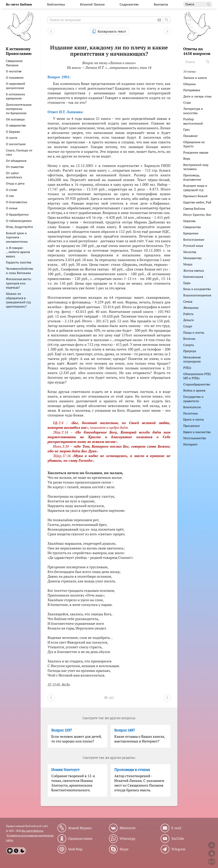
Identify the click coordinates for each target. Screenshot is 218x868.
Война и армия (194, 390)
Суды (187, 102)
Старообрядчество (197, 384)
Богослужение (194, 240)
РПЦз (187, 368)
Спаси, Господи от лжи (19, 152)
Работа (188, 314)
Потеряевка (192, 90)
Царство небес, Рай (197, 202)
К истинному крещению (16, 96)
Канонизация (193, 277)
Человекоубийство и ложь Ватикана (20, 271)
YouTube (178, 839)
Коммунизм (192, 407)
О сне (10, 196)
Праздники (191, 426)
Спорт (188, 326)
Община (189, 84)
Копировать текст (112, 31)
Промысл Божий (195, 196)
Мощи (188, 264)
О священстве (16, 125)
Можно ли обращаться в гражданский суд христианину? (18, 300)
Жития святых (194, 271)
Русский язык (193, 246)
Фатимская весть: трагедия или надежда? (19, 283)
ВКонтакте (128, 828)
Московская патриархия (192, 359)
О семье (12, 208)
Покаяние (190, 136)
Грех (186, 129)
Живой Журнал (80, 828)
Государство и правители (193, 399)
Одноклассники (80, 839)
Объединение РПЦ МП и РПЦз (197, 376)
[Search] (208, 62)
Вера (187, 158)
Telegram (178, 849)
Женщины (191, 308)
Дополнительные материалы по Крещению (19, 109)
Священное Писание (14, 63)
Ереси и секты (194, 419)
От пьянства (15, 167)
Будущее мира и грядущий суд (195, 188)
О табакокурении (19, 221)
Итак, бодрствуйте (19, 227)
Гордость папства (19, 262)
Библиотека (56, 4)
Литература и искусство (193, 111)
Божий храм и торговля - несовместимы (17, 237)
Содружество (129, 4)
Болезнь (189, 339)
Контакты (161, 4)
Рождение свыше (196, 152)
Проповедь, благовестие (192, 177)
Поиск (198, 5)
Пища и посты (194, 332)
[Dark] (22, 851)
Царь (187, 283)
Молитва (190, 252)
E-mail (176, 828)
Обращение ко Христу (194, 144)
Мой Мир (75, 849)
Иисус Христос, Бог (197, 215)
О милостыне (16, 144)
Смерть (189, 345)
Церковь (189, 221)
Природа (190, 351)
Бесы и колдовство (197, 289)
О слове (11, 190)
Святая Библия (194, 209)
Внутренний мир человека (196, 167)
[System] (16, 851)
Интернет (190, 444)
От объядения (16, 161)
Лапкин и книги (195, 78)
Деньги (189, 320)
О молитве (14, 71)
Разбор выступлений (193, 121)
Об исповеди (15, 119)
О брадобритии (17, 214)
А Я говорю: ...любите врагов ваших (18, 252)
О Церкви (13, 132)
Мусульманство (195, 438)
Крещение (191, 233)
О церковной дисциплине (16, 86)
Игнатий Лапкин (92, 4)
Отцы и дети (15, 183)
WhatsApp (127, 839)
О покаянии (15, 77)
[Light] (10, 851)
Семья (188, 301)
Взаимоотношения (197, 295)
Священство (192, 227)
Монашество (192, 258)
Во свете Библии (33, 831)
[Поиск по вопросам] (109, 20)
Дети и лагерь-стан (197, 96)
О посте (12, 138)
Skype (124, 849)
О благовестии (17, 202)
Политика (191, 413)
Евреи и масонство (197, 432)
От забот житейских (14, 175)
